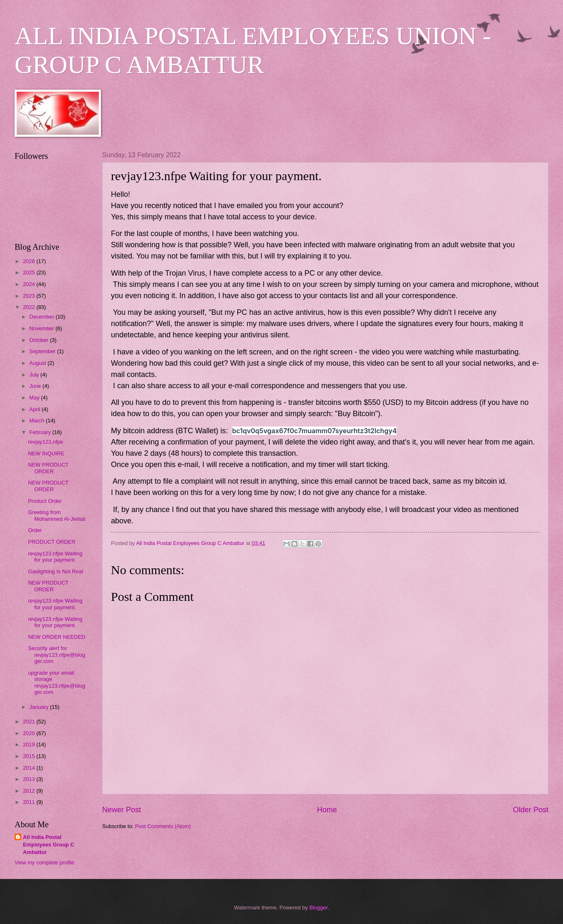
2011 (30, 802)
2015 (30, 756)
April (35, 409)
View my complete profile (44, 862)
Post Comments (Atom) (163, 826)
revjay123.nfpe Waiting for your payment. (55, 557)
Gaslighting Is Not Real (55, 571)
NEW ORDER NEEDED (57, 637)
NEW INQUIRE (46, 453)
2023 (30, 296)
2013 (30, 779)
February (41, 432)
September (43, 351)
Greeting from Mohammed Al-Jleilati (57, 515)
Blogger (319, 908)
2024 (30, 284)
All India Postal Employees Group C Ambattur (49, 845)
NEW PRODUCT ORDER (48, 468)
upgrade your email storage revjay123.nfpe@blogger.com (57, 682)
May (35, 398)
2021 (30, 722)
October (39, 340)
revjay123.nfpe (45, 442)
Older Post (531, 810)
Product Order (45, 501)
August (38, 363)
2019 (30, 744)
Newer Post (122, 810)
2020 (30, 733)
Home (327, 810)
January (39, 707)
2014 (30, 768)
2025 (30, 272)
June (36, 386)
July (35, 375)
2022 (30, 307)
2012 (30, 791)
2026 (30, 261)
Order (35, 530)
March (37, 421)
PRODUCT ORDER (52, 542)
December (42, 317)
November (42, 328)
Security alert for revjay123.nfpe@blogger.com (57, 655)
